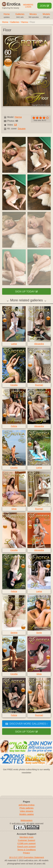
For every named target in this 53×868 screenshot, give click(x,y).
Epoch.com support (26, 846)
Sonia (39, 633)
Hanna (25, 22)
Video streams (27, 811)
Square (22, 129)
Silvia (14, 509)
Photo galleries (26, 808)
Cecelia (14, 385)
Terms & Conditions (26, 850)
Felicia (14, 426)
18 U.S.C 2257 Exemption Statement (27, 857)
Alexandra (39, 344)
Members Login (28, 6)
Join (44, 6)
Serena (14, 633)
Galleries (20, 16)
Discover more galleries (26, 724)
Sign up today (26, 292)
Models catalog (26, 814)
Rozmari (39, 385)
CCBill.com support (26, 843)
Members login (26, 837)
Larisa (14, 344)
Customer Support (27, 840)
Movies (34, 16)
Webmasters (27, 820)
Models (46, 16)
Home (7, 16)
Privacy (26, 853)
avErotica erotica (27, 805)
